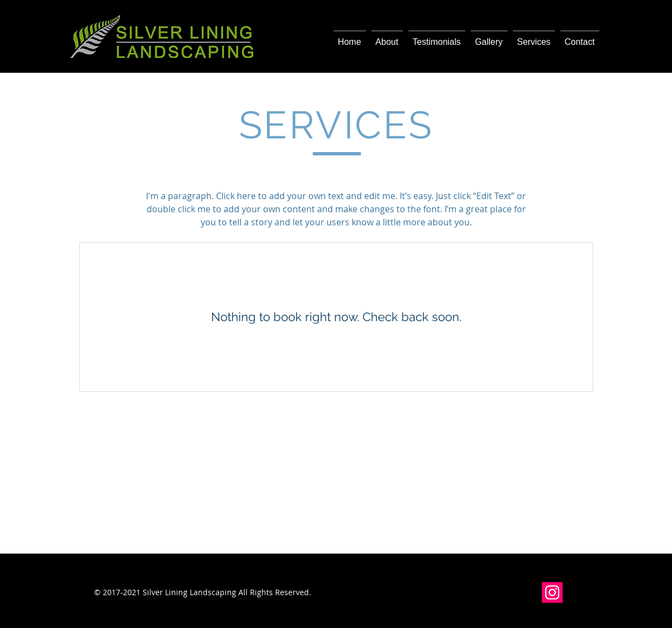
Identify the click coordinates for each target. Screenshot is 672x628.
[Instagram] (552, 592)
